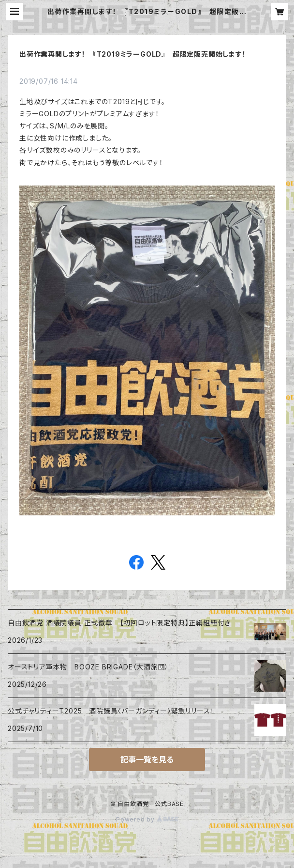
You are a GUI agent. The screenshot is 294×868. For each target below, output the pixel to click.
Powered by (147, 819)
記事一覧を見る (147, 759)
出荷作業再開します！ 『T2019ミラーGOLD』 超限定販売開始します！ (133, 54)
